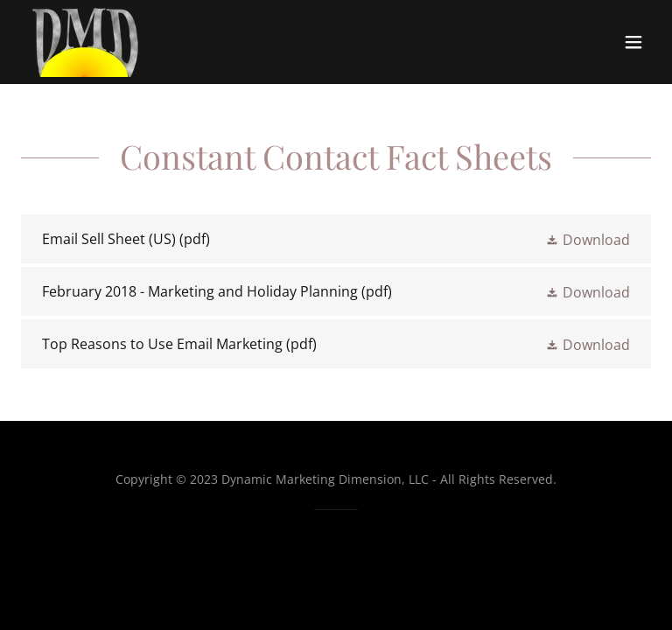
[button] (633, 42)
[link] (84, 42)
